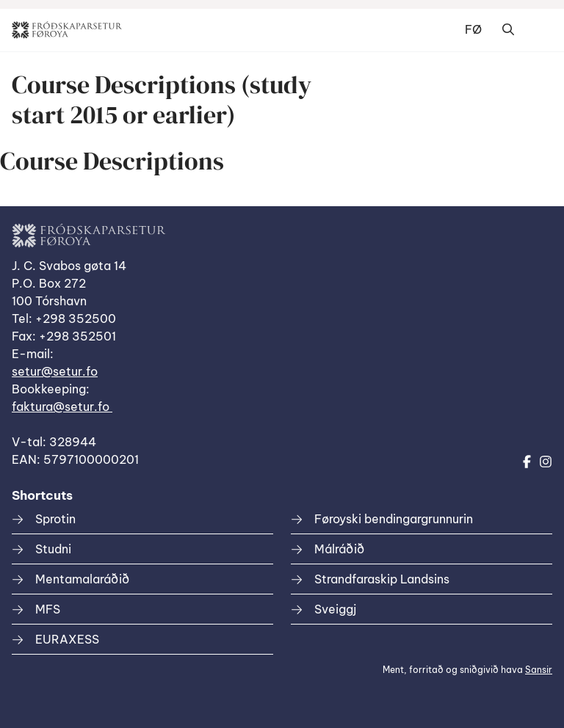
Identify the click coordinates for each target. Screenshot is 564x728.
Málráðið (339, 549)
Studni (53, 549)
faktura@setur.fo (62, 407)
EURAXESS (67, 639)
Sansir (539, 670)
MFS (48, 609)
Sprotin (55, 519)
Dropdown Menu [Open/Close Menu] (538, 30)
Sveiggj (335, 609)
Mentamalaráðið (82, 579)
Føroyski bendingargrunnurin (394, 519)
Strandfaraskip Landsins (382, 579)
